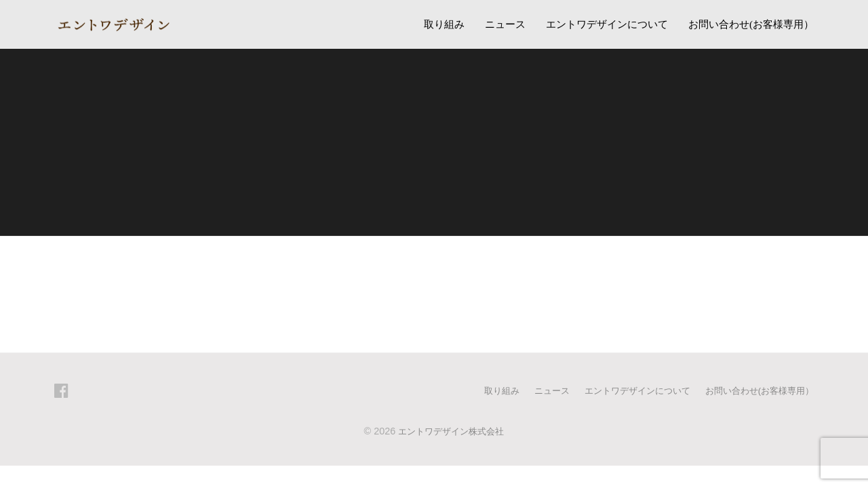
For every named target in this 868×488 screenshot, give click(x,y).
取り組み (444, 24)
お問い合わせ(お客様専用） (751, 24)
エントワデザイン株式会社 (451, 430)
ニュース (505, 24)
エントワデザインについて (607, 24)
